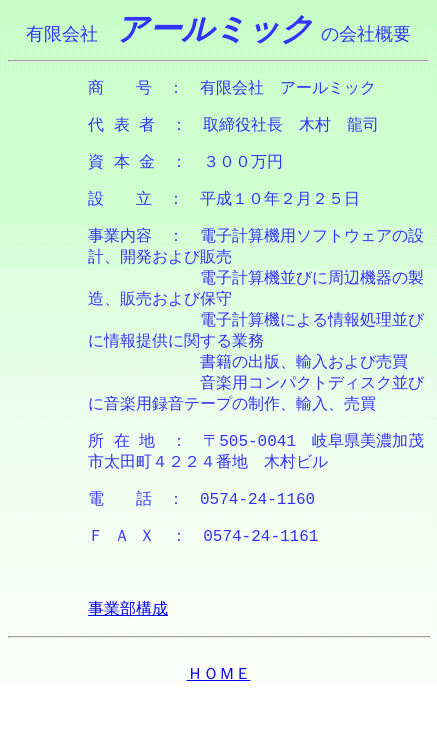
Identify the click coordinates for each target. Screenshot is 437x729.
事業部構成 (128, 644)
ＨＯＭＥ (219, 709)
